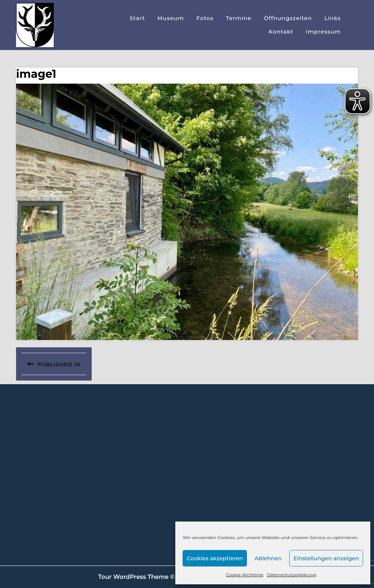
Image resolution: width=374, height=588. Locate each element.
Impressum (323, 32)
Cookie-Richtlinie (244, 575)
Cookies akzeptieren (215, 558)
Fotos (205, 18)
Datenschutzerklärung (292, 575)
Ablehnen (268, 558)
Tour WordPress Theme (133, 577)
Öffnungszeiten (288, 18)
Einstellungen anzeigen (326, 558)
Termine (239, 18)
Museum (171, 18)
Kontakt (281, 32)
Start (137, 18)
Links (333, 18)
